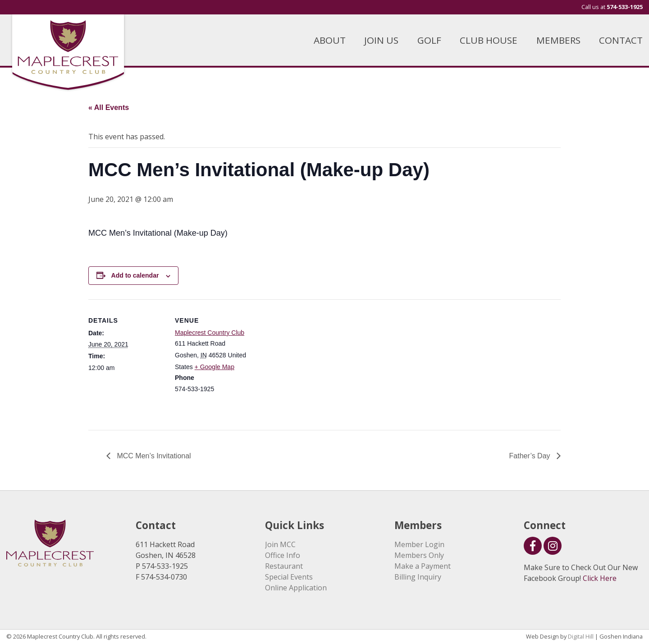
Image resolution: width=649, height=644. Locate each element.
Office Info (283, 555)
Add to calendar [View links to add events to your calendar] (135, 275)
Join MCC (280, 544)
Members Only (419, 555)
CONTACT (621, 40)
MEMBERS (558, 40)
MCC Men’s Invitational (153, 456)
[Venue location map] (309, 362)
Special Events (289, 577)
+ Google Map (215, 367)
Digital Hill (581, 636)
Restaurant (284, 566)
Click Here (600, 578)
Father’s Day (531, 456)
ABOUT (330, 40)
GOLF (429, 40)
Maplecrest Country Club (210, 333)
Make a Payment (423, 566)
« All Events (109, 107)
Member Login (419, 544)
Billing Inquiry (418, 577)
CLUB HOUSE (489, 40)
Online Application (296, 588)
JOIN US (381, 40)
